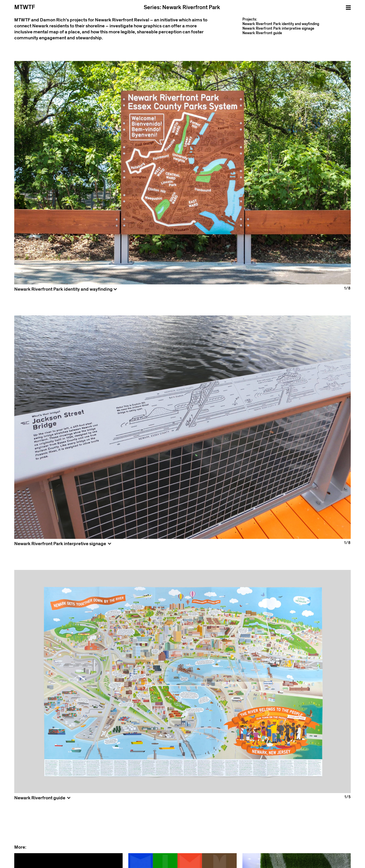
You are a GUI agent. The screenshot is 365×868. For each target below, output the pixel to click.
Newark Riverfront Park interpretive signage (278, 28)
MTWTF (25, 7)
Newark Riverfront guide (262, 33)
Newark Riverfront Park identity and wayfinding (281, 24)
